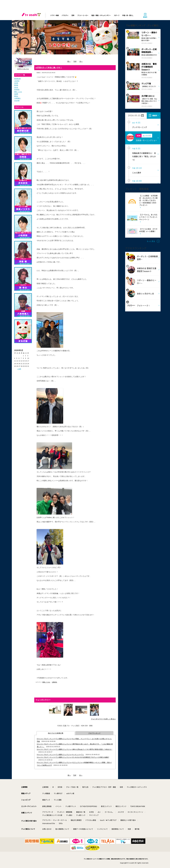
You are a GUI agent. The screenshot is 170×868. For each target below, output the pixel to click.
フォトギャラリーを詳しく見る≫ (103, 719)
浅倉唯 (16, 94)
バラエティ (65, 15)
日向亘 (16, 87)
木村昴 (16, 83)
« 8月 (19, 369)
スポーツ (117, 15)
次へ (81, 61)
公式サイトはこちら (23, 69)
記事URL (55, 682)
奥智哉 (16, 85)
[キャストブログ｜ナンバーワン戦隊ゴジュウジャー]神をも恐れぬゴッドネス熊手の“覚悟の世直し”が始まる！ (75, 749)
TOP (75, 61)
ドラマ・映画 (54, 15)
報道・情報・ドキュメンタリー (101, 15)
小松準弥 (17, 81)
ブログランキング (94, 733)
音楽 (73, 15)
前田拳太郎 (17, 79)
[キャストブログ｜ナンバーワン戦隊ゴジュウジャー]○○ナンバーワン (60, 755)
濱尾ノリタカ (18, 92)
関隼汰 (16, 96)
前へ (69, 61)
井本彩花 (17, 89)
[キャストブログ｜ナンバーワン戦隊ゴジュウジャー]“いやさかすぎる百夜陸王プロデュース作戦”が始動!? (73, 757)
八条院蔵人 (17, 98)
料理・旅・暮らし (128, 15)
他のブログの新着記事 (56, 733)
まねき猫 (17, 100)
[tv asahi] (32, 15)
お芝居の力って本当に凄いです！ (49, 68)
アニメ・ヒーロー (83, 15)
